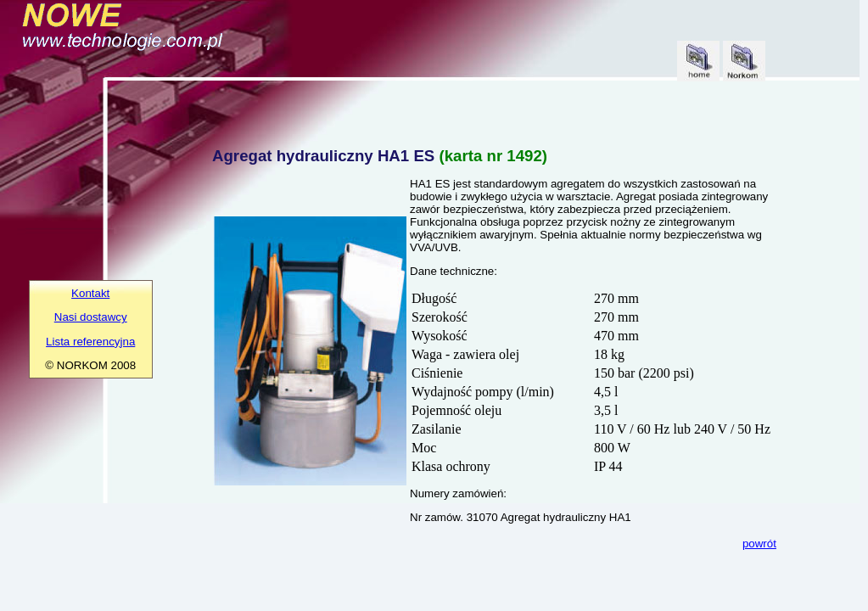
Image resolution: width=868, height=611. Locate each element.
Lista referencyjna (90, 342)
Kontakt (90, 293)
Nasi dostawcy (91, 317)
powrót (759, 544)
